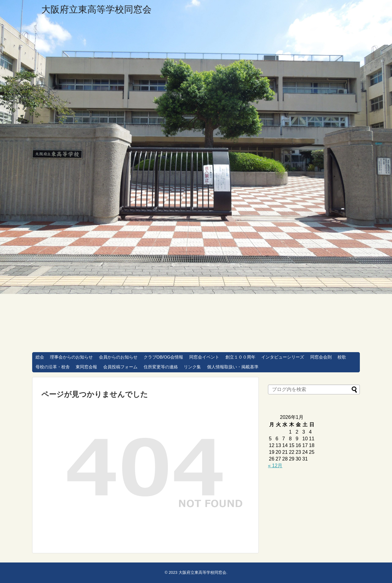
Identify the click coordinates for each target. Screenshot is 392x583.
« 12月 (275, 466)
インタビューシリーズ (283, 357)
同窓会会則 (321, 357)
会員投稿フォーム (120, 367)
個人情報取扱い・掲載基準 (233, 367)
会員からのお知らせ (118, 357)
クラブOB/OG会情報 (164, 357)
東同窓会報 (86, 367)
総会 (40, 357)
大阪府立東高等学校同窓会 (96, 9)
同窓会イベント (204, 357)
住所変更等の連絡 (161, 367)
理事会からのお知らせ (71, 357)
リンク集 (192, 367)
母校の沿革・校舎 (53, 367)
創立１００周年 (240, 357)
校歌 (342, 357)
